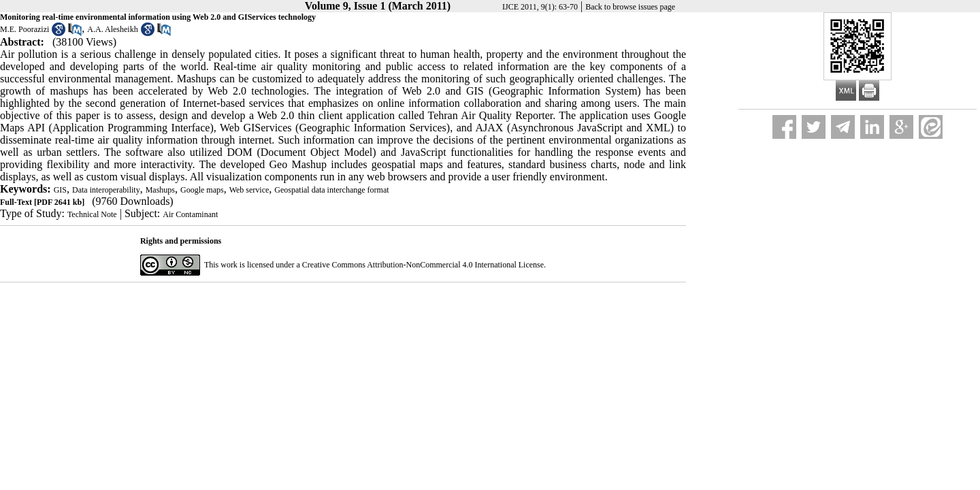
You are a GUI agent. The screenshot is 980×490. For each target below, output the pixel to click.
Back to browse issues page (630, 7)
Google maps (202, 190)
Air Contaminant (190, 214)
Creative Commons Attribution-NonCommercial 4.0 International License (423, 265)
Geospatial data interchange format (331, 190)
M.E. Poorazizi (24, 29)
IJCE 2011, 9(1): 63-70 (540, 7)
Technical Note (92, 214)
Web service (249, 190)
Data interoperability (106, 190)
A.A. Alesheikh (112, 29)
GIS (60, 190)
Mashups (160, 190)
